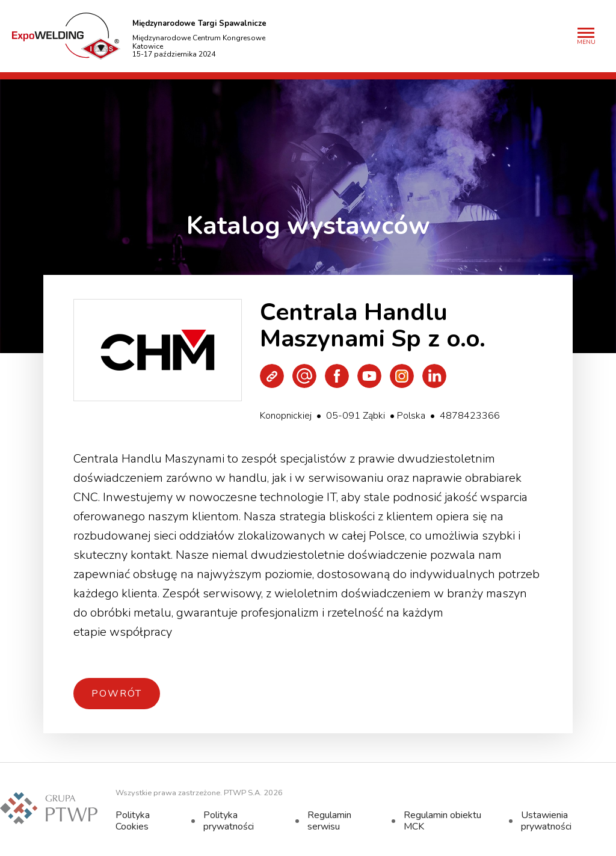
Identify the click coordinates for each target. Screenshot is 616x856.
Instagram (402, 376)
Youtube (369, 376)
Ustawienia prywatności (546, 821)
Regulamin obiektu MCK (442, 821)
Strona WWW (272, 376)
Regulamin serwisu (329, 821)
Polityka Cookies (133, 821)
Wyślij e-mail (304, 376)
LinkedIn (434, 376)
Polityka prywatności (229, 821)
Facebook (337, 376)
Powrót (117, 694)
